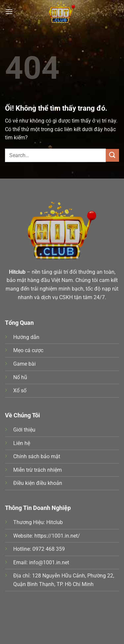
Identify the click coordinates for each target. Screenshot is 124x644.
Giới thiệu (24, 430)
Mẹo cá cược (28, 350)
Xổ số (20, 391)
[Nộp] (112, 155)
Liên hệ (22, 443)
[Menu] (9, 11)
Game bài (24, 364)
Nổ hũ (20, 377)
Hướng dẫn (26, 337)
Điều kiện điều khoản (38, 483)
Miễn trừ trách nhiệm (38, 470)
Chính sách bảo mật (37, 456)
